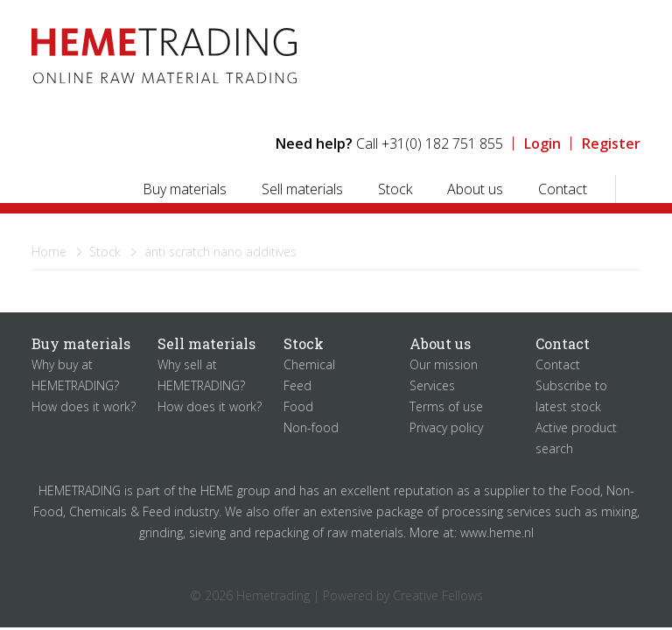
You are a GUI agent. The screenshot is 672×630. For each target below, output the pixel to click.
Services (432, 385)
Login (542, 143)
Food (298, 406)
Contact (563, 189)
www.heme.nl (497, 532)
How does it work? (84, 406)
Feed (297, 385)
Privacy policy (446, 427)
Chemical (309, 364)
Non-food (311, 427)
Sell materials (302, 189)
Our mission (444, 364)
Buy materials (185, 189)
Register (611, 143)
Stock (395, 189)
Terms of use (446, 406)
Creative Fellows (438, 595)
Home (49, 252)
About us (475, 189)
